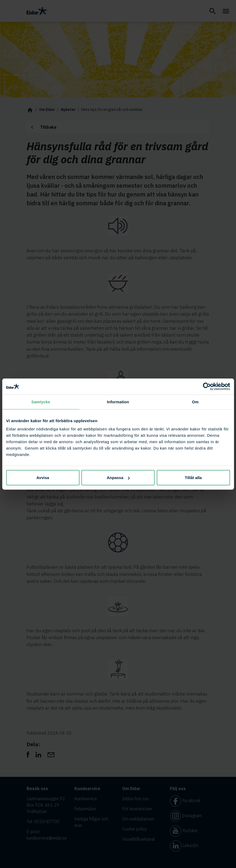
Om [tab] (195, 402)
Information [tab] (118, 402)
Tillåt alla (193, 478)
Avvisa (43, 478)
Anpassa (118, 478)
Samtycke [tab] (41, 402)
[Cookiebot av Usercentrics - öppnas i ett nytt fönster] (207, 386)
